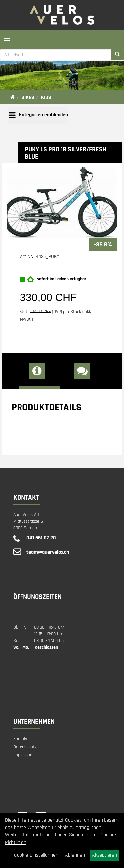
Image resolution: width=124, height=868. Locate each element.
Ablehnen (75, 855)
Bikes (28, 97)
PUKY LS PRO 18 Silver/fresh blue (66, 153)
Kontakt (21, 739)
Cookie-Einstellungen (36, 855)
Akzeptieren (104, 855)
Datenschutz (25, 747)
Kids (46, 97)
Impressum (23, 755)
